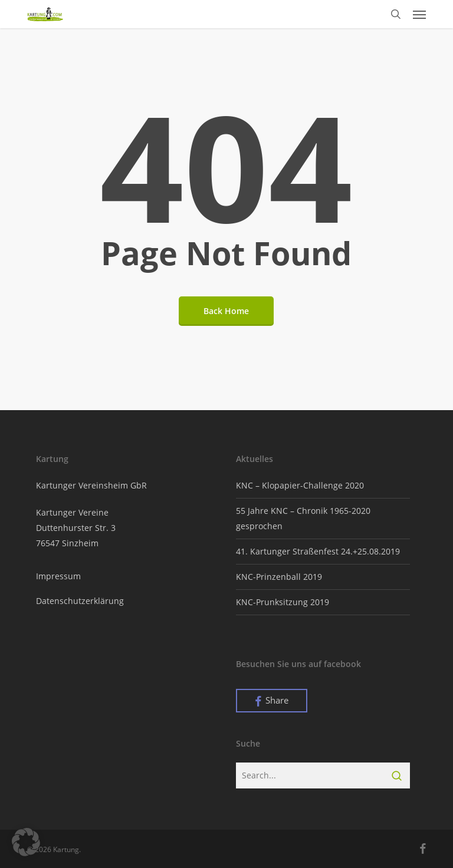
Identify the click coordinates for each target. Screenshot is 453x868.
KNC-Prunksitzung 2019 (283, 602)
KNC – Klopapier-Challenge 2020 (300, 485)
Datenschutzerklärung (80, 601)
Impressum (58, 576)
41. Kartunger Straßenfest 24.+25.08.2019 (318, 551)
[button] (419, 14)
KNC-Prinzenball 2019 (279, 577)
